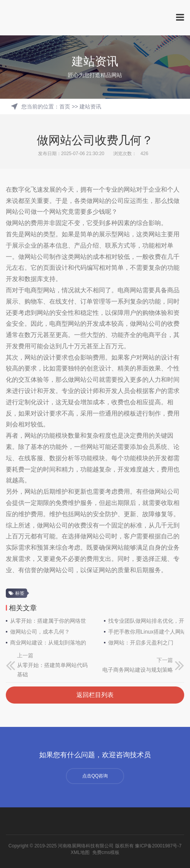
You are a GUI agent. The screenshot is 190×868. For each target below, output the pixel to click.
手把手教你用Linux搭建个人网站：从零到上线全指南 (146, 632)
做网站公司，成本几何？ (40, 632)
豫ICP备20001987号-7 (158, 846)
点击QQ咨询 (95, 776)
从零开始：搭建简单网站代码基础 (52, 670)
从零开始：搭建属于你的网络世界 (48, 621)
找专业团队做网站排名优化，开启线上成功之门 (146, 621)
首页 (65, 107)
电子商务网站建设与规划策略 (138, 670)
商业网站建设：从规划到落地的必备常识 (48, 643)
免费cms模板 (106, 852)
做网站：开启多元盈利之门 (141, 643)
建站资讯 (90, 107)
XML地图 (80, 852)
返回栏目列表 (95, 695)
